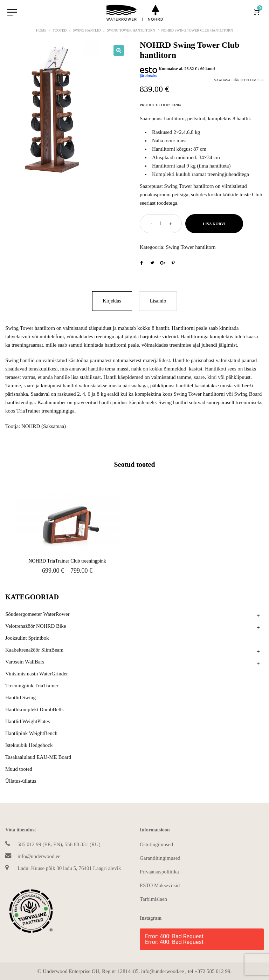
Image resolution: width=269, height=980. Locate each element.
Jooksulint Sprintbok (27, 638)
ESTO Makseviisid (160, 885)
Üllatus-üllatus (21, 781)
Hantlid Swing (20, 697)
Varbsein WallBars (25, 662)
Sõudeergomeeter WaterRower (37, 614)
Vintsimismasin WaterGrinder (37, 674)
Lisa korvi (214, 224)
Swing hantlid (87, 30)
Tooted (60, 30)
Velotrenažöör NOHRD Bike (36, 626)
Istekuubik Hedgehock (29, 745)
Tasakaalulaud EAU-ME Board (38, 757)
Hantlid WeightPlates (27, 721)
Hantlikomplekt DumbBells (34, 709)
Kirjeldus (112, 301)
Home (41, 30)
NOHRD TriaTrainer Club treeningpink (67, 561)
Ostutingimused (156, 844)
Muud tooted (19, 769)
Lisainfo (158, 301)
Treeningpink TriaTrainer (32, 686)
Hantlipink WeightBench (31, 733)
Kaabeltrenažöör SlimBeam (34, 650)
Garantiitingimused (160, 858)
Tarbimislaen (153, 899)
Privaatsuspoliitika (159, 872)
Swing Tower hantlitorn (131, 30)
